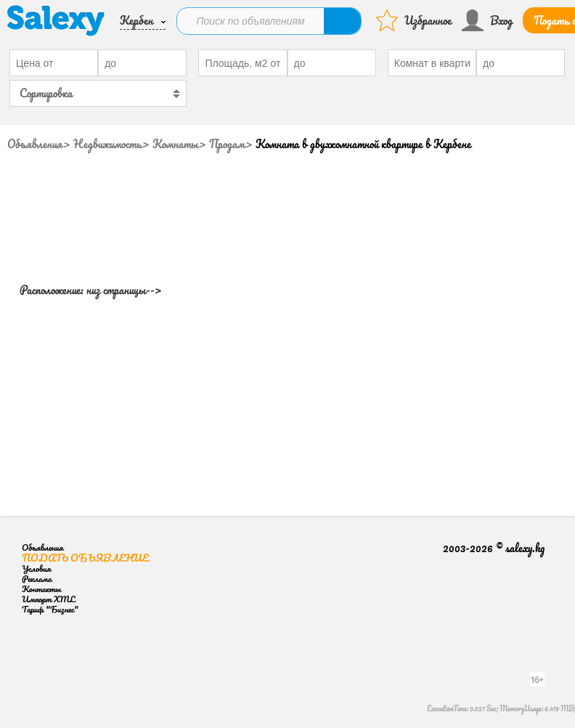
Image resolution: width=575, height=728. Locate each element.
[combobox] (98, 93)
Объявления (35, 144)
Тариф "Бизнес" (50, 609)
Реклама (37, 579)
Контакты (41, 589)
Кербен (136, 20)
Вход (501, 20)
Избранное (428, 20)
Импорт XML (48, 599)
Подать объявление (85, 558)
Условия (36, 569)
